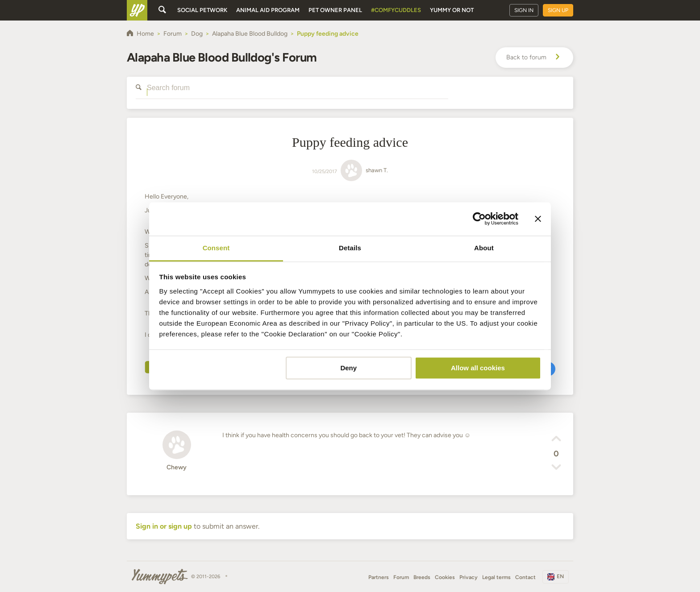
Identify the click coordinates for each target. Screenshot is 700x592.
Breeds (422, 577)
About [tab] (484, 248)
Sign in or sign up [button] (164, 526)
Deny (348, 368)
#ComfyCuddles (396, 10)
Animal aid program (268, 10)
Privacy (469, 577)
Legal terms (496, 577)
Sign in (524, 10)
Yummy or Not (452, 10)
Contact (525, 577)
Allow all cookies (478, 368)
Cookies (445, 577)
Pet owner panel (335, 10)
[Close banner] (538, 219)
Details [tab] (350, 248)
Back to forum (534, 58)
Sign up (558, 10)
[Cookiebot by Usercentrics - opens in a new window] (479, 219)
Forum (401, 577)
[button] (556, 440)
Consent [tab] (216, 248)
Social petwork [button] (202, 10)
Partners (379, 577)
